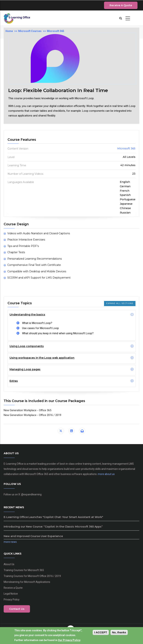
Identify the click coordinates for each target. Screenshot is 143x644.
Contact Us (17, 609)
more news (10, 542)
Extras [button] (14, 381)
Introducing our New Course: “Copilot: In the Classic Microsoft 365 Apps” (53, 527)
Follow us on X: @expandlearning (23, 494)
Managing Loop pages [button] (25, 369)
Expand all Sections (120, 303)
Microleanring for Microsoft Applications (27, 582)
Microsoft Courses (30, 31)
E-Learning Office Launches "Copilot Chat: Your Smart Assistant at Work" (53, 517)
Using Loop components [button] (27, 346)
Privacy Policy (12, 600)
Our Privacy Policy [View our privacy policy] (69, 641)
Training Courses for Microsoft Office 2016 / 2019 (32, 576)
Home (9, 31)
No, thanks (119, 633)
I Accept (101, 633)
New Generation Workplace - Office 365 (27, 410)
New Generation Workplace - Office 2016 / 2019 (32, 415)
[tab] (71, 315)
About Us (9, 564)
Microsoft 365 (56, 31)
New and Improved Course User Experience (33, 536)
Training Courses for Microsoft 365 (24, 570)
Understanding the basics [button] (27, 315)
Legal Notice (11, 594)
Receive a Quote (121, 5)
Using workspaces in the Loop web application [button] (42, 358)
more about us (106, 474)
